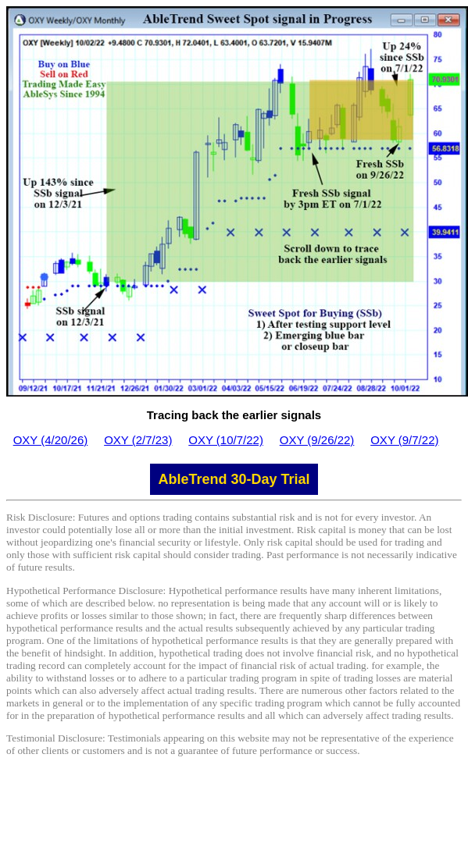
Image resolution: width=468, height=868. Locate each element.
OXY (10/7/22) (226, 440)
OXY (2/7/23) (138, 440)
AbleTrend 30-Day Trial (234, 479)
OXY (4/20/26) (51, 440)
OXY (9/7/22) (404, 440)
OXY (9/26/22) (317, 440)
